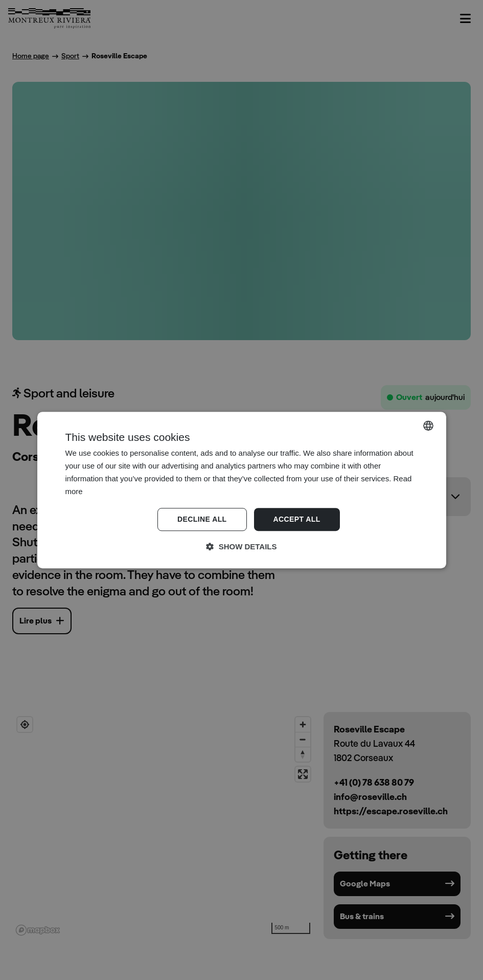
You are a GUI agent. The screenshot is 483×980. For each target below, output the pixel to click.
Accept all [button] (297, 520)
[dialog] (241, 490)
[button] (242, 547)
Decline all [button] (202, 520)
